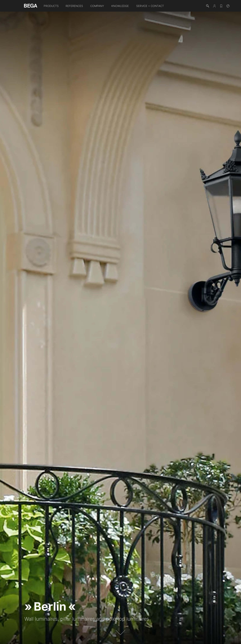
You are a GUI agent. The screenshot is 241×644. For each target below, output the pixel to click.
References (74, 6)
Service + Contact (150, 6)
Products (51, 6)
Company (97, 6)
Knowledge (120, 6)
